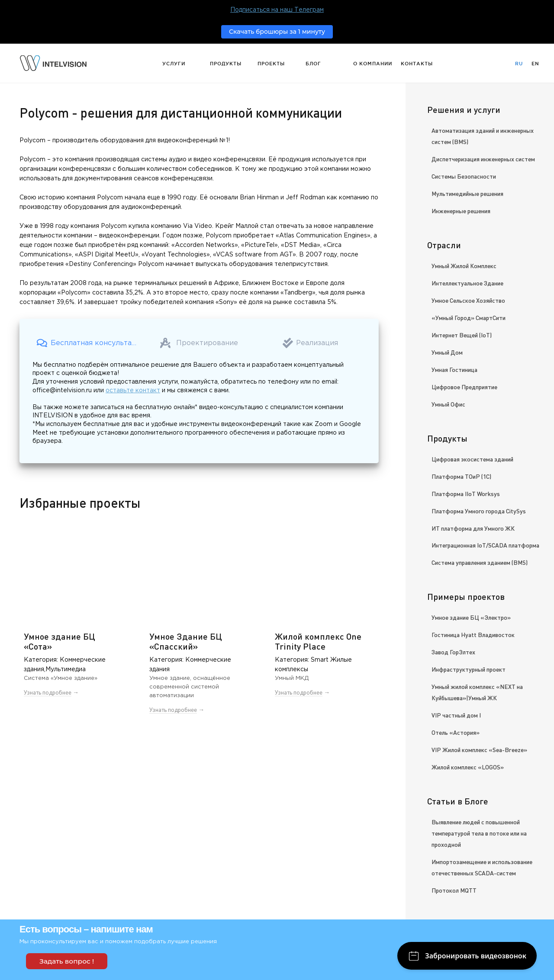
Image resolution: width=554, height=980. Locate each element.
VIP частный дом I (456, 715)
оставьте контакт (133, 391)
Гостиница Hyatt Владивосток (473, 634)
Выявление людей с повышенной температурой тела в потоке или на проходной (479, 833)
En (535, 64)
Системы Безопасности (464, 176)
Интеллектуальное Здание (467, 283)
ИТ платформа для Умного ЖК (473, 528)
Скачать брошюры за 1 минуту (277, 32)
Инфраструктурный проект (469, 669)
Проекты (271, 64)
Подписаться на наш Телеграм (277, 10)
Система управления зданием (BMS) (480, 562)
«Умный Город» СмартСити (469, 317)
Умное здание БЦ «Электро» (471, 617)
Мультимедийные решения (467, 193)
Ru (519, 64)
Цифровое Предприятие (464, 387)
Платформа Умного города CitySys (479, 511)
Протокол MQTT (454, 890)
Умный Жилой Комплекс (464, 266)
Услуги (174, 64)
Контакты (417, 64)
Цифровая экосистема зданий (472, 459)
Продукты (226, 64)
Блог (313, 64)
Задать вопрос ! (67, 961)
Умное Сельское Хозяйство (468, 300)
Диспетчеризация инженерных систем (483, 159)
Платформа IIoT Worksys (466, 493)
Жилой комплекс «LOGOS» (468, 767)
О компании (373, 64)
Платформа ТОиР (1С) (461, 476)
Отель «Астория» (456, 732)
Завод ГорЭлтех (453, 652)
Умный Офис (448, 404)
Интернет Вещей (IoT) (462, 335)
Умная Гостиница (454, 369)
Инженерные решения (461, 211)
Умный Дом (447, 352)
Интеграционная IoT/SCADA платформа (485, 545)
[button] (88, 343)
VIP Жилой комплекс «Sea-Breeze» (479, 749)
